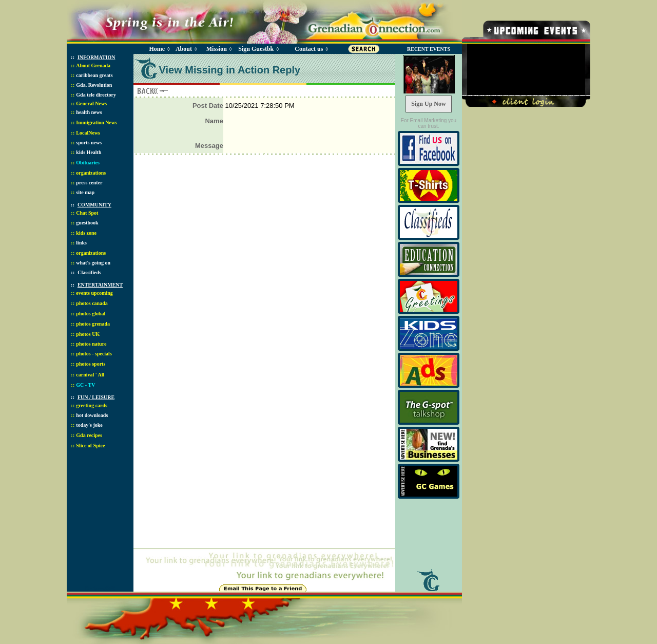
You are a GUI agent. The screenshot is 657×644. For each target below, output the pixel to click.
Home (157, 49)
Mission (217, 49)
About (184, 49)
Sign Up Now (428, 104)
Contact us (309, 49)
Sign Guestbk (258, 49)
